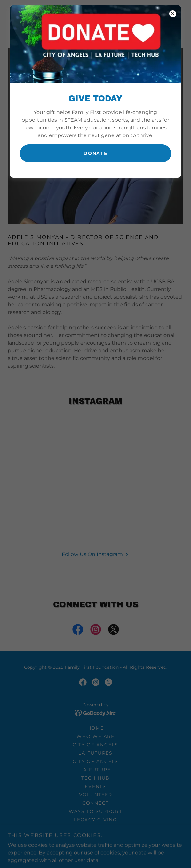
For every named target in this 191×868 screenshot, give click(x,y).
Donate (95, 153)
